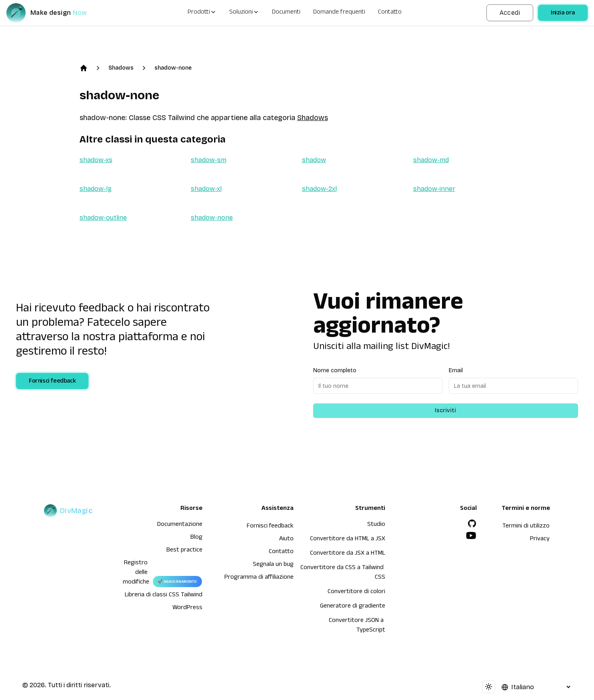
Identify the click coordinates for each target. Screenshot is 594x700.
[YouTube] (471, 536)
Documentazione (180, 525)
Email (456, 370)
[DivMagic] (55, 13)
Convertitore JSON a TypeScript (357, 626)
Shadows (121, 68)
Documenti (286, 13)
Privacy (540, 540)
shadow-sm (209, 160)
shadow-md (431, 160)
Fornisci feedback (52, 382)
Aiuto (286, 540)
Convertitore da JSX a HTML (348, 554)
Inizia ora (563, 14)
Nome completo (335, 370)
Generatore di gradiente (353, 607)
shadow (314, 160)
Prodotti (202, 13)
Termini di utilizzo (526, 527)
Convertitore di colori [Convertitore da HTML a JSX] (356, 592)
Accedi (510, 13)
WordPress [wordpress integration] (187, 608)
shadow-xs (96, 160)
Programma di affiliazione (259, 578)
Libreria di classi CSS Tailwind (164, 596)
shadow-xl (206, 189)
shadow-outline (103, 218)
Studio (376, 525)
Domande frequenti (339, 13)
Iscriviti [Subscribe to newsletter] (445, 410)
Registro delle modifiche (136, 573)
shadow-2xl (319, 189)
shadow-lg (96, 189)
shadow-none (173, 68)
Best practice (184, 551)
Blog (196, 538)
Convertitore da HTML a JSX (348, 540)
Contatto (390, 13)
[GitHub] (472, 523)
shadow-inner (434, 189)
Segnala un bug (273, 565)
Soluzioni (244, 13)
